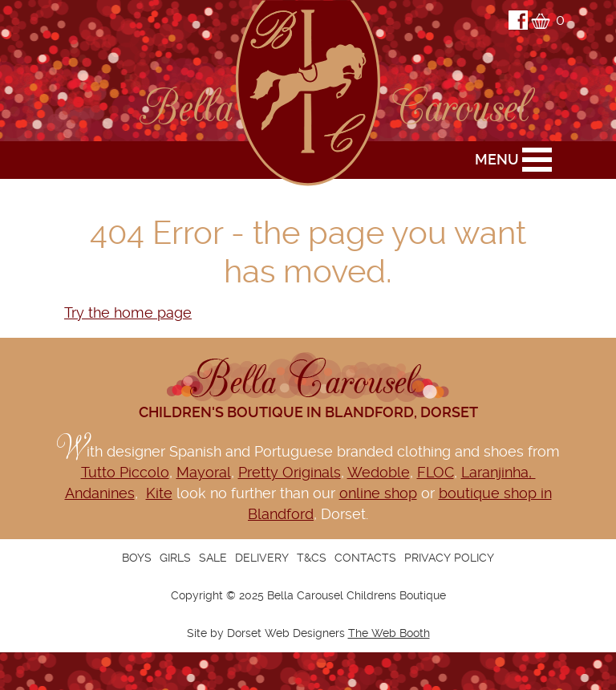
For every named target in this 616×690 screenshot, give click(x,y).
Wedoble (379, 472)
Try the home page (128, 313)
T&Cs (312, 558)
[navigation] (308, 558)
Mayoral (204, 472)
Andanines (100, 493)
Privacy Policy (449, 558)
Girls (175, 558)
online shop (378, 493)
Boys (137, 558)
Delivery (262, 558)
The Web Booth (389, 633)
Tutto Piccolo (125, 472)
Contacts (365, 558)
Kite (159, 493)
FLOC (436, 472)
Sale (213, 558)
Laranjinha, (498, 472)
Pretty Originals (290, 472)
